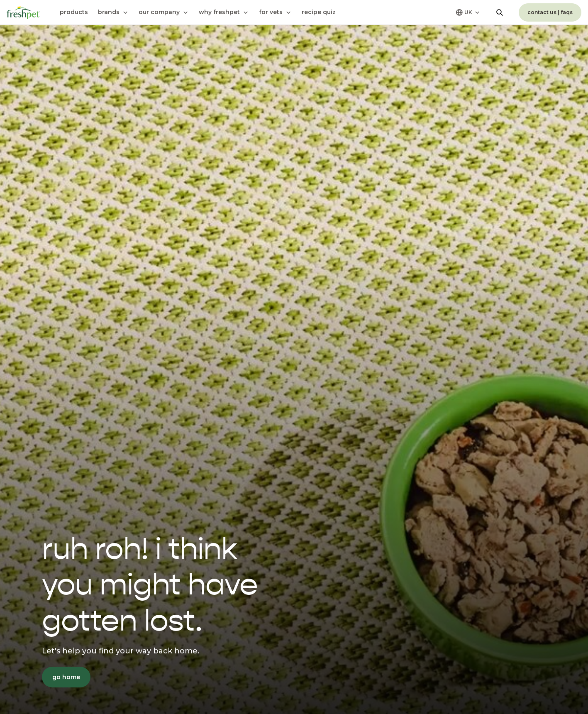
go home (66, 677)
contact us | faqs (550, 12)
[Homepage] (23, 12)
